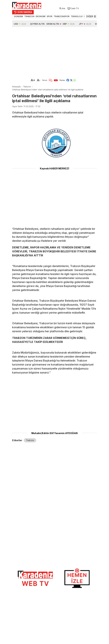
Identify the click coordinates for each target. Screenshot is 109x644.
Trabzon (27, 87)
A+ (33, 80)
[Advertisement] (54, 52)
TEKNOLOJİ (77, 16)
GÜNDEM (18, 16)
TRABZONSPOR (62, 16)
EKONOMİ (41, 16)
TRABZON (29, 16)
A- (39, 80)
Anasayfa (16, 87)
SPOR (50, 16)
